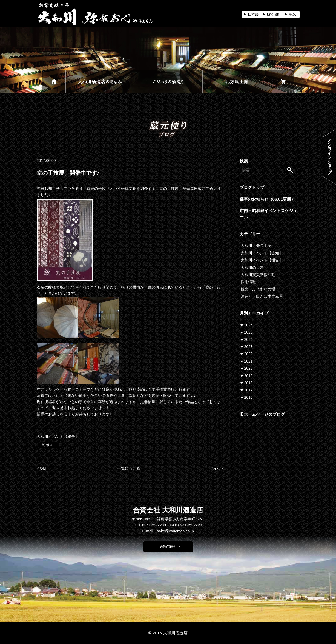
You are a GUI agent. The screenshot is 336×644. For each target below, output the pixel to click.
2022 (249, 354)
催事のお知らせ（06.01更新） (268, 199)
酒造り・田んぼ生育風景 (262, 296)
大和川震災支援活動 (258, 275)
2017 (249, 390)
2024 (249, 340)
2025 (249, 332)
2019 (249, 376)
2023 (249, 347)
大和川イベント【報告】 (58, 437)
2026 (249, 325)
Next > (217, 468)
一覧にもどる (129, 468)
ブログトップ (252, 187)
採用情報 (248, 282)
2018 (249, 383)
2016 (249, 397)
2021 (249, 361)
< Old (41, 468)
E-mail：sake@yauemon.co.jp (168, 531)
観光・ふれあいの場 (258, 289)
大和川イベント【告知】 (262, 253)
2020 (249, 368)
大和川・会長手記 (256, 246)
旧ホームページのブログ (262, 414)
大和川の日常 (252, 267)
